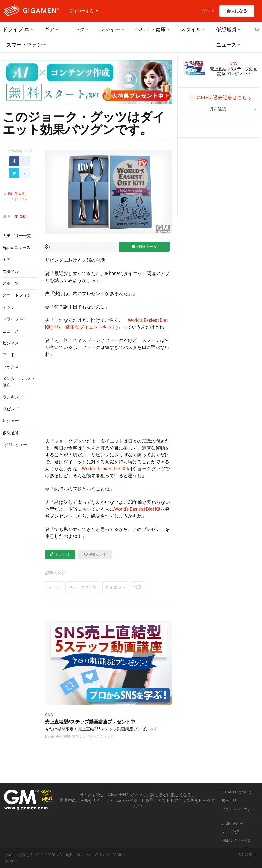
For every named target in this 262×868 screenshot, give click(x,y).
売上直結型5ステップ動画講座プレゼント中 (90, 722)
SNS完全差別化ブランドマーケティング (82, 736)
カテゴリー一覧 (17, 236)
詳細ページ (144, 247)
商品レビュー (15, 445)
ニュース (226, 45)
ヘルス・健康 (150, 29)
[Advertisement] (20, 535)
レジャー (110, 29)
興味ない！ (95, 554)
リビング (11, 409)
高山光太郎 (16, 193)
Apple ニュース (17, 248)
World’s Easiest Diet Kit (105, 469)
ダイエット (115, 587)
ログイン (206, 11)
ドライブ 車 (16, 29)
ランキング (13, 397)
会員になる (237, 11)
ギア (49, 29)
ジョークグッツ (83, 587)
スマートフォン (24, 45)
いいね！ (60, 554)
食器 (138, 587)
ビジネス (11, 343)
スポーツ (11, 283)
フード (9, 355)
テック (77, 29)
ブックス (11, 367)
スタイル (191, 29)
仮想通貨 (226, 29)
